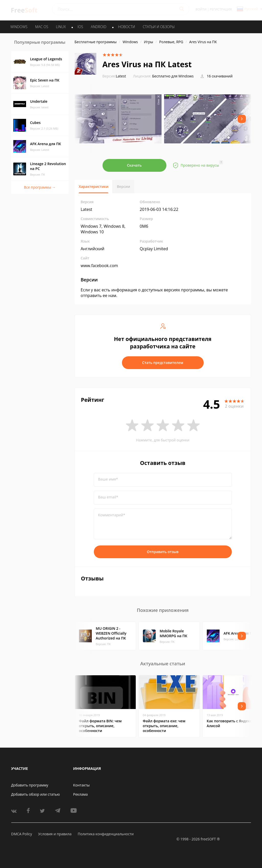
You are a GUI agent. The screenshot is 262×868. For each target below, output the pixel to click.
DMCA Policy (22, 834)
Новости (127, 27)
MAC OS (42, 27)
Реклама (80, 794)
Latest (114, 76)
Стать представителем (163, 363)
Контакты (81, 785)
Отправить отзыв (163, 552)
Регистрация (221, 9)
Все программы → (40, 187)
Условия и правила (55, 834)
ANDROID (99, 27)
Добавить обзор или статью (36, 794)
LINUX (61, 27)
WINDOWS (19, 27)
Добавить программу (30, 785)
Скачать (134, 165)
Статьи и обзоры (159, 27)
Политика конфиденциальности (106, 834)
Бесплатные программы (96, 42)
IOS (80, 27)
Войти (201, 9)
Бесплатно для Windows (173, 76)
